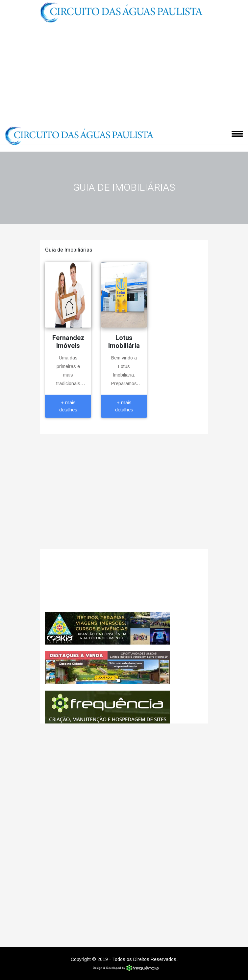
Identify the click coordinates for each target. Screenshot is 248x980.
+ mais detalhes (68, 406)
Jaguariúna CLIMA (124, 580)
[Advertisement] (124, 74)
